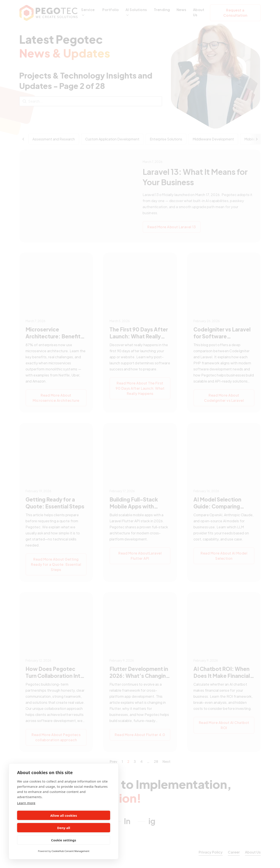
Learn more (26, 815)
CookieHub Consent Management (70, 851)
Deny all (88, 828)
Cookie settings (64, 840)
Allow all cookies (40, 828)
